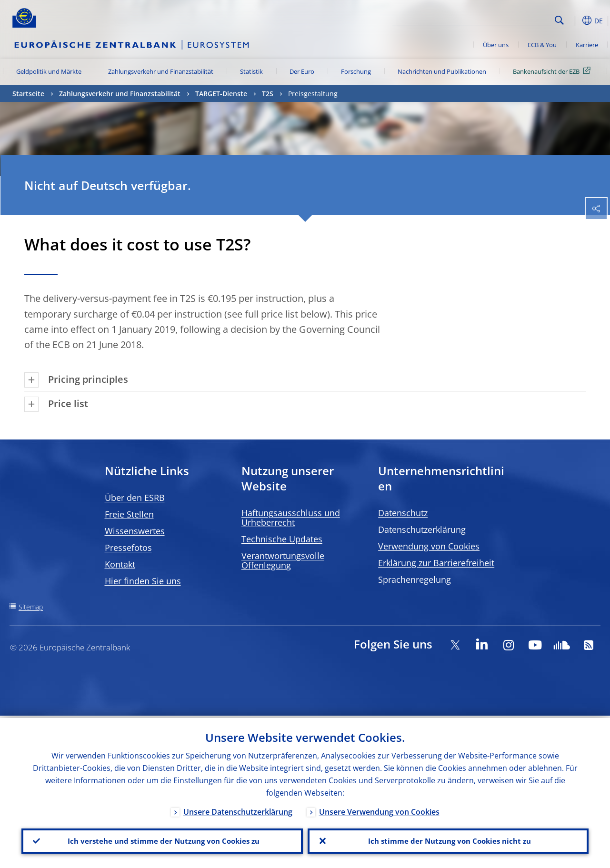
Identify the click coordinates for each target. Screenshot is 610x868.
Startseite (28, 94)
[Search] (504, 19)
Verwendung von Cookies (429, 546)
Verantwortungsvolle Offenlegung (283, 560)
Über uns (496, 45)
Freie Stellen (129, 514)
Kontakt (120, 564)
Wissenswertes (135, 531)
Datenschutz (403, 513)
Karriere (587, 45)
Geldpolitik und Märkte (49, 71)
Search (559, 20)
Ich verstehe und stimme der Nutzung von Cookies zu (162, 840)
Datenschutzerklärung (422, 529)
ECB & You (542, 45)
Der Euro (302, 71)
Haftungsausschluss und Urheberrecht (291, 518)
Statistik (251, 71)
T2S (268, 94)
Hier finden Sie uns (143, 581)
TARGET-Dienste (221, 94)
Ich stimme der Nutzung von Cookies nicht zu (448, 840)
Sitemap (31, 607)
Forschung (356, 71)
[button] (574, 20)
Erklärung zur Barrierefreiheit (436, 563)
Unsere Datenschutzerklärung (238, 809)
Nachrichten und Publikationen (442, 71)
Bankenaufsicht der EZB (553, 71)
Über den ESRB (135, 498)
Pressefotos (128, 548)
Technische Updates (282, 539)
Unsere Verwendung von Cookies (379, 809)
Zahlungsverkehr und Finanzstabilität (161, 71)
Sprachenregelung (415, 579)
